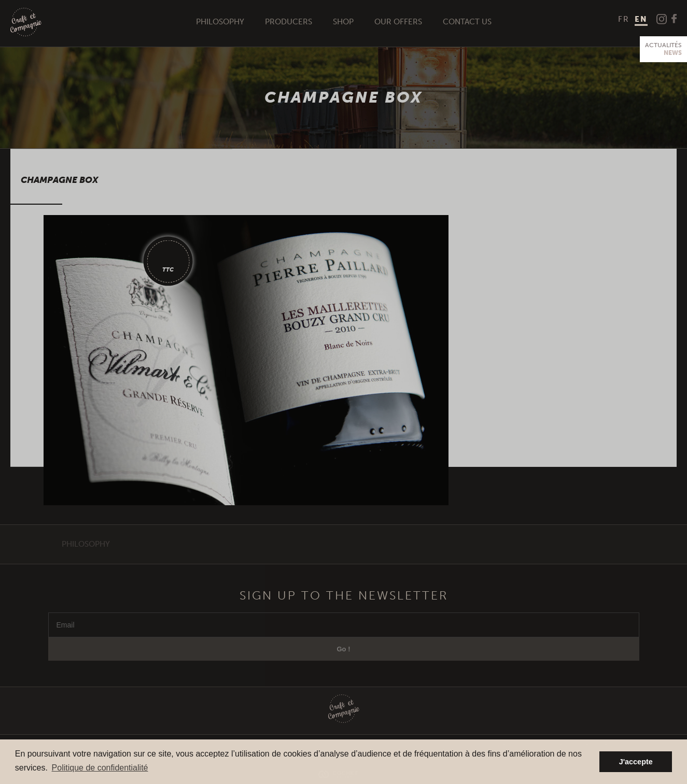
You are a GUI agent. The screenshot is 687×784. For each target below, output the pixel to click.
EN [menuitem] (641, 19)
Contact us (467, 22)
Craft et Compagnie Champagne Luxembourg (26, 23)
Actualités (663, 49)
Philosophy (220, 22)
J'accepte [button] (636, 762)
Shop (343, 22)
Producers (289, 22)
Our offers (398, 22)
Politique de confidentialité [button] (100, 768)
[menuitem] (624, 19)
